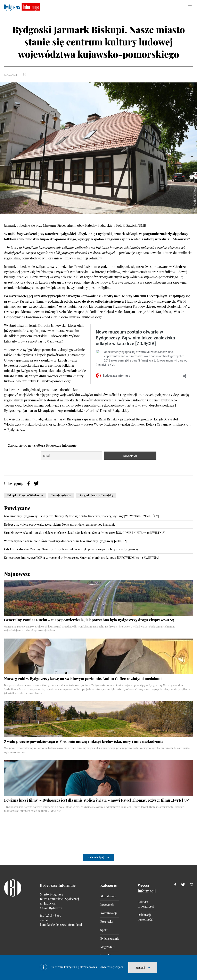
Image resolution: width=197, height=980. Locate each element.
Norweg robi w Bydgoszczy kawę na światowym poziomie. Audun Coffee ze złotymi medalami (83, 679)
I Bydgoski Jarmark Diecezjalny (96, 495)
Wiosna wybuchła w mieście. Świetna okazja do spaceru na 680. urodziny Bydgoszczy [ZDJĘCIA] (66, 541)
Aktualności (108, 896)
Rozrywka (107, 922)
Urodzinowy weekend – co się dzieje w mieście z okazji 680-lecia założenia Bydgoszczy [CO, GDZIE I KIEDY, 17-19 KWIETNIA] (85, 533)
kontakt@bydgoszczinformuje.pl (61, 925)
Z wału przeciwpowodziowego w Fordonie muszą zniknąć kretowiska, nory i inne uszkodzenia (84, 741)
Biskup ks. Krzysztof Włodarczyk (25, 495)
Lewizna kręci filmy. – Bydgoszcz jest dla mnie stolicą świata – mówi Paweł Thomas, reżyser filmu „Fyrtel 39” (97, 800)
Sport (104, 930)
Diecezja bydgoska (61, 495)
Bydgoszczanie (110, 939)
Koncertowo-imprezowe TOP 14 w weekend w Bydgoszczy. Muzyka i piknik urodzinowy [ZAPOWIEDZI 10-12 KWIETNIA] (81, 558)
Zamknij (140, 968)
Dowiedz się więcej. (111, 967)
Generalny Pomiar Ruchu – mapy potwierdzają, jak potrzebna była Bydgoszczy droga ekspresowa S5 (89, 620)
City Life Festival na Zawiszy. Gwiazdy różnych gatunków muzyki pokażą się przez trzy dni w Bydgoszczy (71, 549)
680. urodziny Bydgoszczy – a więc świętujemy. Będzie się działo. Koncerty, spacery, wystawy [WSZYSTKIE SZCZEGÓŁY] (81, 516)
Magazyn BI (108, 947)
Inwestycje (107, 905)
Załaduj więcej (96, 857)
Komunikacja (109, 913)
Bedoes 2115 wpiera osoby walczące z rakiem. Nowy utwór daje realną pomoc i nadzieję (60, 524)
